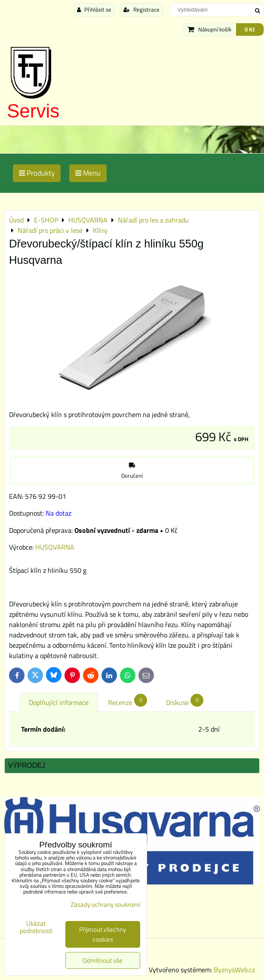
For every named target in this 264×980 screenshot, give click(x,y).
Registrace (141, 9)
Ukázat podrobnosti (36, 927)
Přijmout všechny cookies (103, 934)
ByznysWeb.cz (234, 970)
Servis (33, 111)
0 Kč (250, 29)
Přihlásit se (94, 9)
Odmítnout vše (103, 960)
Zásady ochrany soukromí (105, 904)
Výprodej (27, 765)
